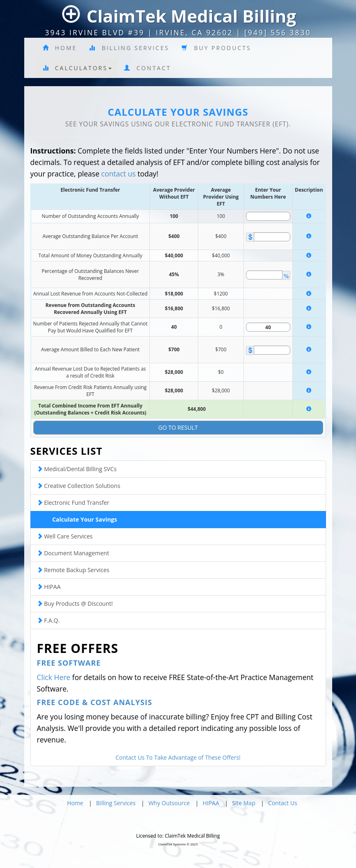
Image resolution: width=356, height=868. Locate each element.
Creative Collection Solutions (79, 486)
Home (60, 48)
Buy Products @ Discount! (75, 603)
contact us (119, 174)
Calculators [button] (77, 68)
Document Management (73, 553)
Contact (148, 68)
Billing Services (129, 48)
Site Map (244, 803)
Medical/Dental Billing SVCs (77, 469)
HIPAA (49, 587)
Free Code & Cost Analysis (95, 702)
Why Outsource (169, 803)
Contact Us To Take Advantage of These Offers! (178, 757)
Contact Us (283, 803)
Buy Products (216, 48)
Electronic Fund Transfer (73, 503)
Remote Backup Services (73, 570)
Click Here (54, 677)
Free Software (69, 663)
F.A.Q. (48, 620)
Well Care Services (65, 536)
